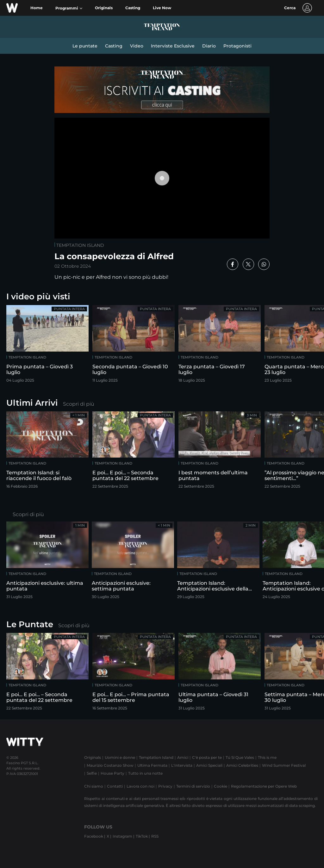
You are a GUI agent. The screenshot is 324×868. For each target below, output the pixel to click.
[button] (69, 8)
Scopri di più (79, 404)
